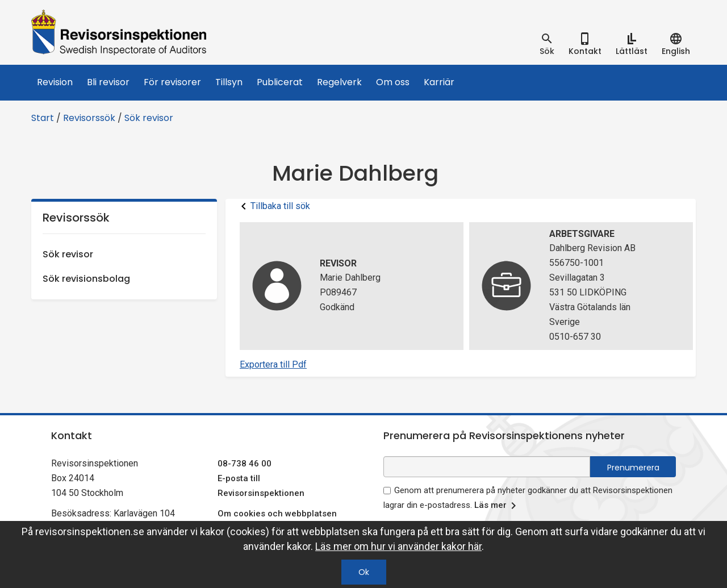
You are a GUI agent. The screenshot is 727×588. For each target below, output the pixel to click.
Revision (55, 82)
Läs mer (497, 506)
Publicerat (280, 82)
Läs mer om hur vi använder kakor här (398, 546)
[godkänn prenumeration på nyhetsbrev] (387, 491)
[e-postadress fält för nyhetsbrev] (487, 467)
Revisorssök (89, 118)
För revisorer (172, 82)
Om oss (393, 82)
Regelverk (339, 82)
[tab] (547, 44)
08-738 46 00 (245, 464)
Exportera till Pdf (273, 364)
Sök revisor (149, 118)
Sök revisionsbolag (86, 279)
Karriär (439, 82)
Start (43, 118)
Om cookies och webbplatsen (277, 514)
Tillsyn (229, 82)
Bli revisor (108, 82)
